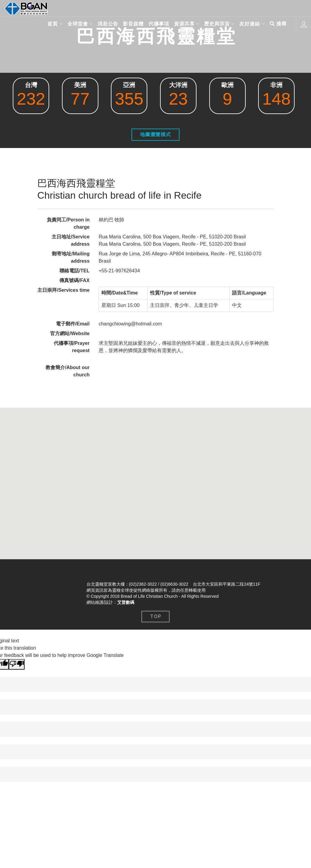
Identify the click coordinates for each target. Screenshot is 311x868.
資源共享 (182, 25)
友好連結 (249, 25)
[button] (155, 478)
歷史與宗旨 (215, 25)
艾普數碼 (126, 602)
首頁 (49, 25)
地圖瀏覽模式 (155, 135)
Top (156, 616)
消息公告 (105, 25)
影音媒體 (131, 25)
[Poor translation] (17, 664)
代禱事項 (156, 25)
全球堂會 (74, 25)
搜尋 (278, 25)
